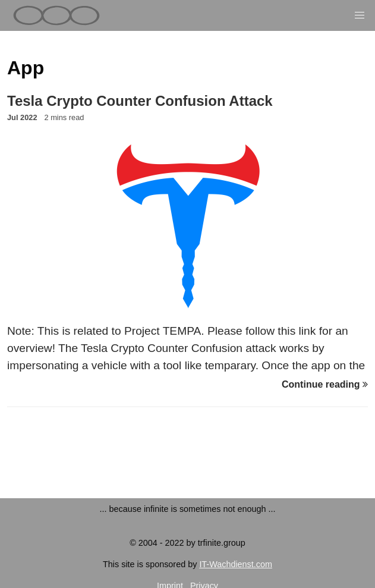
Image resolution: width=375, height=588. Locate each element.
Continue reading (325, 384)
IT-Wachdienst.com (236, 564)
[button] (360, 15)
